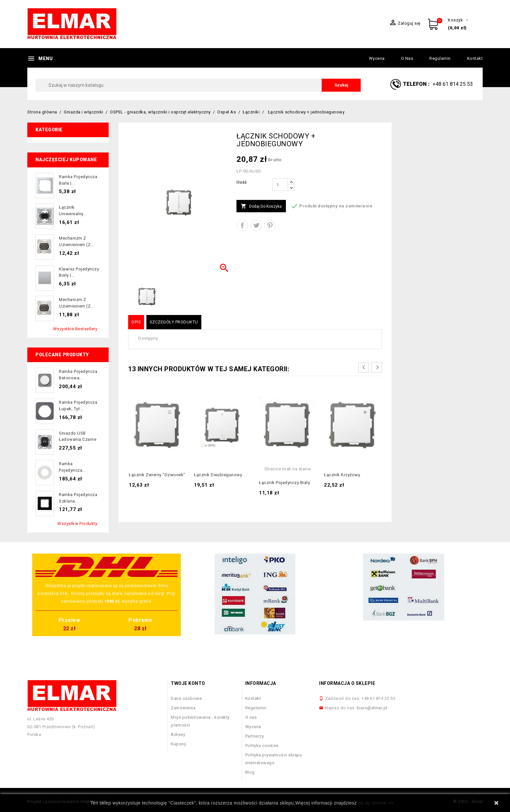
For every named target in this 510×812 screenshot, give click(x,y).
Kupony (178, 744)
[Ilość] (280, 185)
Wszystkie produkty (77, 524)
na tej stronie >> (376, 803)
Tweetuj (256, 225)
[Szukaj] (198, 85)
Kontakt (475, 58)
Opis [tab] (136, 322)
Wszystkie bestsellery (75, 329)
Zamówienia (183, 708)
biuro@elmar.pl (372, 708)
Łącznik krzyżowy (342, 475)
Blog (250, 772)
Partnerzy (255, 736)
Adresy (178, 734)
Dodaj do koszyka (261, 206)
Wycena (377, 58)
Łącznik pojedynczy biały (284, 483)
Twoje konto (188, 683)
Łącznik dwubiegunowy (218, 475)
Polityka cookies (262, 746)
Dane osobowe (186, 698)
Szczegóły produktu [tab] (174, 322)
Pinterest (270, 225)
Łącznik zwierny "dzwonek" (157, 475)
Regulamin (440, 58)
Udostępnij (242, 225)
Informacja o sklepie (347, 683)
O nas (407, 58)
